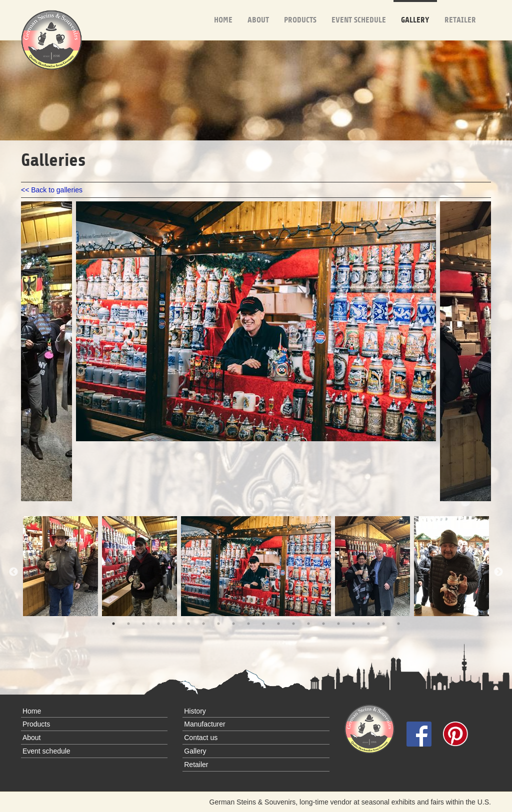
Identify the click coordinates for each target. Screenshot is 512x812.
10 (248, 624)
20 (398, 624)
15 (323, 624)
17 (353, 624)
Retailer (460, 12)
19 (383, 624)
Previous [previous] (13, 572)
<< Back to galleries (52, 190)
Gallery (415, 12)
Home (223, 12)
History (195, 711)
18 (368, 624)
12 (278, 624)
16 (338, 624)
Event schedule (359, 12)
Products (300, 12)
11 (263, 624)
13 (293, 624)
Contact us (201, 738)
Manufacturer (204, 724)
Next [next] (498, 572)
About (258, 12)
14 (308, 624)
